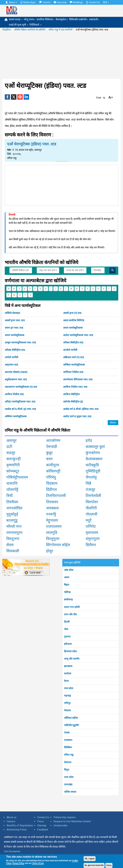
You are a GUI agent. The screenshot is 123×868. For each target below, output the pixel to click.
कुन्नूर (49, 453)
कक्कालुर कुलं (95, 447)
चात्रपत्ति (12, 483)
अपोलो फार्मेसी (11, 357)
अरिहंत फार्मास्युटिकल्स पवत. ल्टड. (20, 402)
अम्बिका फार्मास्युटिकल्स (74, 365)
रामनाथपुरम (14, 533)
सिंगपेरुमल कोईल (58, 545)
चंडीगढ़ (67, 592)
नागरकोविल (14, 508)
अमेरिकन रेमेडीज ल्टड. (73, 372)
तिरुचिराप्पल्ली (56, 496)
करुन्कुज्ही (13, 459)
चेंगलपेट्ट (91, 477)
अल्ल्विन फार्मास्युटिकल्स (16, 416)
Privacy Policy (18, 863)
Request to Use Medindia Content (72, 821)
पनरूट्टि (51, 514)
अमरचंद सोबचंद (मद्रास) (16, 372)
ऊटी (9, 447)
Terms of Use (38, 863)
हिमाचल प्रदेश (70, 651)
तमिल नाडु (69, 755)
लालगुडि (52, 533)
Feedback (43, 830)
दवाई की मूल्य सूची (19, 25)
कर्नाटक (68, 674)
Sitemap (42, 825)
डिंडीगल (51, 490)
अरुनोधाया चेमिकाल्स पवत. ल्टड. (78, 379)
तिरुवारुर (52, 502)
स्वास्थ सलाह (16, 19)
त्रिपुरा (67, 770)
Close (109, 865)
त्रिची (9, 496)
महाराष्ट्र (67, 696)
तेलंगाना (68, 762)
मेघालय (67, 710)
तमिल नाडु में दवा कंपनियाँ (60, 30)
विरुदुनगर (13, 539)
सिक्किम (68, 747)
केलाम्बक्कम (94, 459)
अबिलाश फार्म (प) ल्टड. (74, 357)
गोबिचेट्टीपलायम (17, 477)
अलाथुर (11, 441)
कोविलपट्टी (53, 471)
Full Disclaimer (12, 851)
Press (41, 821)
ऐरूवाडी (52, 447)
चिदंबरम (52, 483)
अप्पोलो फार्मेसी (70, 350)
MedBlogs (76, 2)
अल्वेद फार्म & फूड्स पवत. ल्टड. (77, 416)
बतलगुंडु (12, 520)
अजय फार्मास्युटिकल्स (73, 328)
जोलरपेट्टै (12, 490)
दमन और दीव (70, 614)
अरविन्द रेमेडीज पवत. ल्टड (75, 387)
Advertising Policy (17, 830)
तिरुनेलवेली (93, 496)
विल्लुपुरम (53, 539)
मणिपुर (67, 703)
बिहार (67, 585)
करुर (49, 459)
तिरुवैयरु (12, 502)
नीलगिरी (91, 508)
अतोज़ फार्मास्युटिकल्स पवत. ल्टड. (78, 335)
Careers (45, 2)
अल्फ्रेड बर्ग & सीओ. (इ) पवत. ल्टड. (21, 409)
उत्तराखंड (68, 784)
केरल (66, 681)
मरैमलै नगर (14, 526)
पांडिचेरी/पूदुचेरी (71, 725)
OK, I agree (89, 859)
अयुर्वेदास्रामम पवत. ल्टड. (16, 379)
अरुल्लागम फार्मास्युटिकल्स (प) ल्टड (21, 387)
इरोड (89, 441)
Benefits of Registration (20, 825)
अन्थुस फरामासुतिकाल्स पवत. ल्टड (20, 343)
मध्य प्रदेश (69, 688)
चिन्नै (88, 483)
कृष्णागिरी (13, 465)
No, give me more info (94, 865)
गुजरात (67, 637)
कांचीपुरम (53, 465)
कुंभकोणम (93, 453)
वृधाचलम (92, 533)
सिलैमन (91, 545)
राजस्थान (68, 740)
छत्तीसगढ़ (68, 599)
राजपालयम (54, 526)
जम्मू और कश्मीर (72, 659)
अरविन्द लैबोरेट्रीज (71, 394)
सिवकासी (13, 551)
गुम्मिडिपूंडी (93, 471)
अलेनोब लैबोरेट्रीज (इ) (73, 402)
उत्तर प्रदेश (69, 777)
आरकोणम (53, 441)
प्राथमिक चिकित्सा (45, 19)
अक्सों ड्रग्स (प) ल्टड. (72, 313)
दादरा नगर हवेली (72, 607)
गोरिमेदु (51, 477)
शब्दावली (94, 19)
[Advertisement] (61, 55)
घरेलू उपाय (30, 19)
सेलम (10, 545)
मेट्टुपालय (52, 520)
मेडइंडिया (7, 30)
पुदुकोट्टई (12, 514)
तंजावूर (90, 490)
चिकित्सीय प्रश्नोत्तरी (78, 19)
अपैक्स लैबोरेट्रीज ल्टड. (73, 343)
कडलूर (11, 453)
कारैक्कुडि (92, 465)
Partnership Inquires (65, 817)
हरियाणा (68, 644)
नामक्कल (52, 508)
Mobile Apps (28, 2)
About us (12, 817)
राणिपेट (91, 526)
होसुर (50, 551)
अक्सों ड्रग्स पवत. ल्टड (15, 320)
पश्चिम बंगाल (70, 792)
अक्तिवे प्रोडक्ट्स (12, 313)
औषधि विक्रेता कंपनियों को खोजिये (30, 30)
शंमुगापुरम (93, 539)
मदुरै (89, 520)
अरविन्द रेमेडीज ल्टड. (14, 394)
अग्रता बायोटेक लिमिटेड (74, 320)
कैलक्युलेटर (62, 19)
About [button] (11, 2)
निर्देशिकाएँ (35, 25)
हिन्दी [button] (106, 2)
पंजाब (67, 733)
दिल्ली (67, 622)
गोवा (66, 629)
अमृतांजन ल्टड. (12, 365)
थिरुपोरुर (92, 502)
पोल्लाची (91, 514)
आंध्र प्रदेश (69, 570)
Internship (60, 2)
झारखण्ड (68, 666)
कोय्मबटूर (13, 471)
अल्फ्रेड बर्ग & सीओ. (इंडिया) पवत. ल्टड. (81, 409)
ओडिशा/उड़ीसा (71, 718)
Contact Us (93, 2)
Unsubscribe (60, 825)
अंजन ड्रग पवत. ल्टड (14, 328)
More (113, 423)
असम (67, 577)
